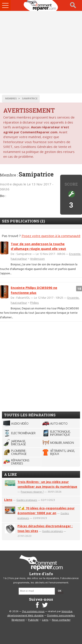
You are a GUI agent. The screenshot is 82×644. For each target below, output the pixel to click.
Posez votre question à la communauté (51, 236)
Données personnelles (61, 616)
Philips (34, 303)
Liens (8, 500)
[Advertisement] (41, 52)
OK (60, 591)
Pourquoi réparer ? (32, 492)
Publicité (33, 620)
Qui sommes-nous (33, 612)
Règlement (18, 620)
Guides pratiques (27, 500)
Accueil (41, 5)
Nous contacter (61, 620)
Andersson (37, 259)
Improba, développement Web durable (40, 614)
